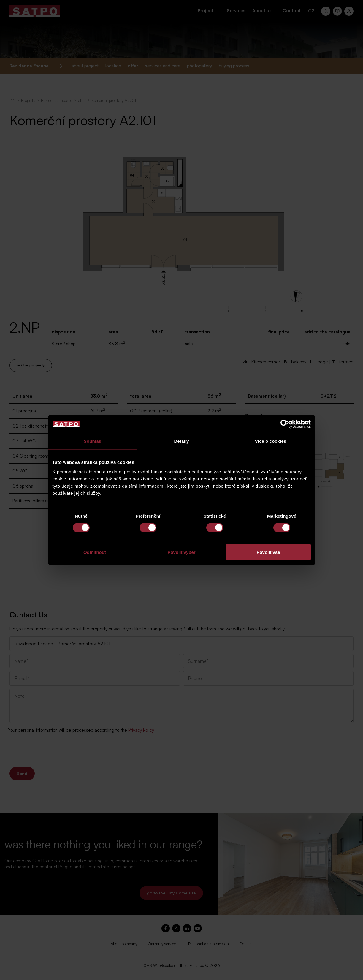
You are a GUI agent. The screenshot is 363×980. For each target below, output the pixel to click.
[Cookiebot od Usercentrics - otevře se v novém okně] (285, 424)
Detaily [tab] (182, 441)
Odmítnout (95, 552)
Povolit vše (268, 552)
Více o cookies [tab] (271, 441)
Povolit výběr (181, 552)
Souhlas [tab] (92, 441)
